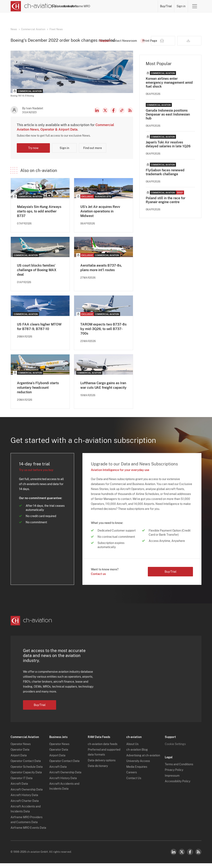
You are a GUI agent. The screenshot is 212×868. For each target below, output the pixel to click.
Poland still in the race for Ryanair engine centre (166, 205)
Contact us (98, 579)
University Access (138, 766)
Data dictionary (98, 771)
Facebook (113, 115)
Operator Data (20, 754)
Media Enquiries (137, 771)
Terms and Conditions (179, 769)
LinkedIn (97, 115)
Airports (128, 6)
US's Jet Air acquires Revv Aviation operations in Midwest (100, 216)
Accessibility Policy (178, 786)
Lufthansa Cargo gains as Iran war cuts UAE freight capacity (103, 390)
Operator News (21, 749)
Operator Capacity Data (26, 777)
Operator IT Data (22, 783)
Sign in (181, 6)
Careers (132, 777)
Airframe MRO (146, 6)
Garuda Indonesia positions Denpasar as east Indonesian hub (168, 119)
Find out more (93, 153)
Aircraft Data (19, 788)
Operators (83, 6)
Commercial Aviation (33, 29)
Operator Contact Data (26, 766)
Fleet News (56, 29)
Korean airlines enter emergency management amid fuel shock (169, 87)
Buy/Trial (166, 6)
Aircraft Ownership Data (27, 794)
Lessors (99, 6)
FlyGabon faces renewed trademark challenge (165, 177)
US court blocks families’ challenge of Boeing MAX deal (37, 275)
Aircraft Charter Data (25, 806)
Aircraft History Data (24, 800)
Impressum (172, 780)
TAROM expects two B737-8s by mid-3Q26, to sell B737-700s (103, 334)
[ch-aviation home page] (33, 6)
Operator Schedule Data (27, 771)
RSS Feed (130, 115)
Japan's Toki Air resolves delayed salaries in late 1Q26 (168, 149)
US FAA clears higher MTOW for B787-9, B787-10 (39, 331)
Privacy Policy (174, 775)
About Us (132, 749)
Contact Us (134, 783)
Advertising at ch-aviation (143, 760)
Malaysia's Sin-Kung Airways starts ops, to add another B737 (39, 216)
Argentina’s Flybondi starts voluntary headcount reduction (38, 392)
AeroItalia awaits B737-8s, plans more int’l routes (101, 272)
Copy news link (122, 115)
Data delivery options (102, 765)
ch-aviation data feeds (103, 749)
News (68, 6)
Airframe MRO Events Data (28, 832)
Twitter (182, 857)
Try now (33, 153)
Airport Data (19, 760)
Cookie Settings (175, 749)
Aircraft (113, 6)
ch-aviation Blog (137, 754)
